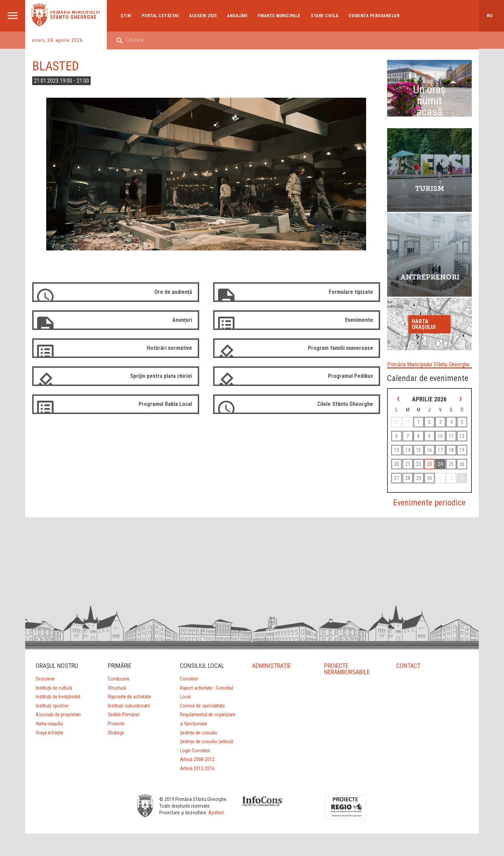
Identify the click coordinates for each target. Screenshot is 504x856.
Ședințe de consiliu (199, 733)
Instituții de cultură (54, 688)
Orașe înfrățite (50, 733)
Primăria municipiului (75, 12)
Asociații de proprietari (58, 715)
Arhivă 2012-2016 (197, 768)
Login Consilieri (195, 751)
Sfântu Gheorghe (73, 17)
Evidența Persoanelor (374, 16)
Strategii (116, 733)
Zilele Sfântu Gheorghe (345, 404)
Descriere (45, 679)
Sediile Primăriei (124, 715)
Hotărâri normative (169, 348)
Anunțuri (182, 320)
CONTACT (408, 666)
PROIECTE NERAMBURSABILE (347, 669)
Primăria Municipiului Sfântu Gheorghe (428, 364)
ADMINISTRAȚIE (272, 666)
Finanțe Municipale (279, 16)
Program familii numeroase (341, 348)
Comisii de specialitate (202, 706)
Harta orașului (423, 324)
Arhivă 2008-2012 (197, 759)
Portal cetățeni (160, 16)
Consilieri (189, 679)
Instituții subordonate (129, 706)
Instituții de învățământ (58, 697)
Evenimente (359, 320)
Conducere (119, 679)
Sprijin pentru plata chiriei (161, 376)
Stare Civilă (324, 16)
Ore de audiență (173, 292)
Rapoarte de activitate (129, 697)
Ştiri (126, 16)
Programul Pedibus (351, 376)
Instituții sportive (52, 706)
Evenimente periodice (429, 503)
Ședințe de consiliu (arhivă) (206, 741)
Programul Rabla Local (165, 404)
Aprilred (216, 813)
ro (490, 16)
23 (429, 464)
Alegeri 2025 (203, 16)
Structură (117, 688)
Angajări (237, 16)
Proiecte (116, 724)
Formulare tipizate (351, 292)
